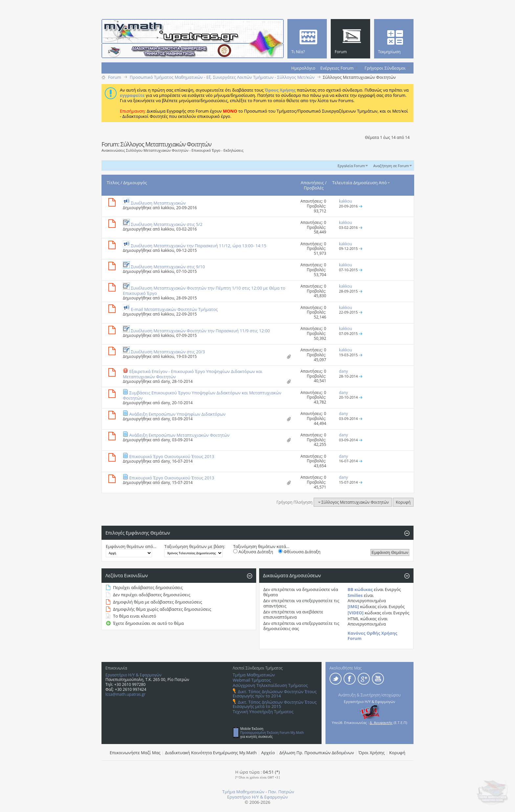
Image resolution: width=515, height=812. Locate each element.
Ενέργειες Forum (337, 68)
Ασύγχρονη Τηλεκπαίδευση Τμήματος (270, 685)
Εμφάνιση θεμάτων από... (131, 546)
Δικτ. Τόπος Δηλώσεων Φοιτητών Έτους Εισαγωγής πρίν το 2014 (275, 694)
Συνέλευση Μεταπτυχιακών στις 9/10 (168, 267)
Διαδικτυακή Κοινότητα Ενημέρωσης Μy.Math (211, 753)
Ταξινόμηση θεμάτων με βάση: (195, 546)
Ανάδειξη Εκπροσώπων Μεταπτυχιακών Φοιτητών (179, 435)
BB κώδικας (360, 589)
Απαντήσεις (313, 183)
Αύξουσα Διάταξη (253, 552)
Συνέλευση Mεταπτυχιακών (158, 203)
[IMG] (353, 606)
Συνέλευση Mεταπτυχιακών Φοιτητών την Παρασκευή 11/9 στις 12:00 (200, 331)
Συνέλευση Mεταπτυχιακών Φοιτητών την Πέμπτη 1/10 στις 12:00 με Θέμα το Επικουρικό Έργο (204, 291)
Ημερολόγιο (303, 68)
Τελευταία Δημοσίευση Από (362, 183)
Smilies (355, 595)
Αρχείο (268, 753)
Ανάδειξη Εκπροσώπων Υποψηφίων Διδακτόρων (177, 414)
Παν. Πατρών (281, 792)
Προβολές (314, 188)
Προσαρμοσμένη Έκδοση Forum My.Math (272, 733)
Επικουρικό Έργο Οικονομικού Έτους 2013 (172, 456)
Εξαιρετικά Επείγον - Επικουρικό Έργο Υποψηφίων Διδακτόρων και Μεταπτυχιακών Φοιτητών (193, 374)
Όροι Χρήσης (372, 753)
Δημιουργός (135, 183)
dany (165, 381)
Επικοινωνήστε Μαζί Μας (135, 753)
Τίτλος (113, 183)
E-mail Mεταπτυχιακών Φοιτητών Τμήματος (174, 309)
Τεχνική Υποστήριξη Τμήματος (263, 712)
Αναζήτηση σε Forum (391, 166)
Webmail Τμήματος (252, 680)
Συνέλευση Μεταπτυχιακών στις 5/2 (167, 224)
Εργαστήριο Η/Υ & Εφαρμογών (134, 675)
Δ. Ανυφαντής (381, 723)
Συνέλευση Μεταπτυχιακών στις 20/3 (168, 352)
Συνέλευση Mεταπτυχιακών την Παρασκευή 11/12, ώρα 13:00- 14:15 (198, 246)
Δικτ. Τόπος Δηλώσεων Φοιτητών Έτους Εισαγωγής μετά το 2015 (275, 704)
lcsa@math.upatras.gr (125, 694)
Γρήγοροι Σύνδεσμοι (385, 68)
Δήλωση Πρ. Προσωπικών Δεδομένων (317, 753)
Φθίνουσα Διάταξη (299, 552)
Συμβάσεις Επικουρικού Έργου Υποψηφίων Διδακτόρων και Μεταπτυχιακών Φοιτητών (202, 395)
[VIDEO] (356, 613)
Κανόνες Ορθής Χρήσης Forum (372, 636)
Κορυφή (403, 502)
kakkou (168, 208)
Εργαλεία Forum (351, 166)
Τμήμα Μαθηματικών (254, 675)
